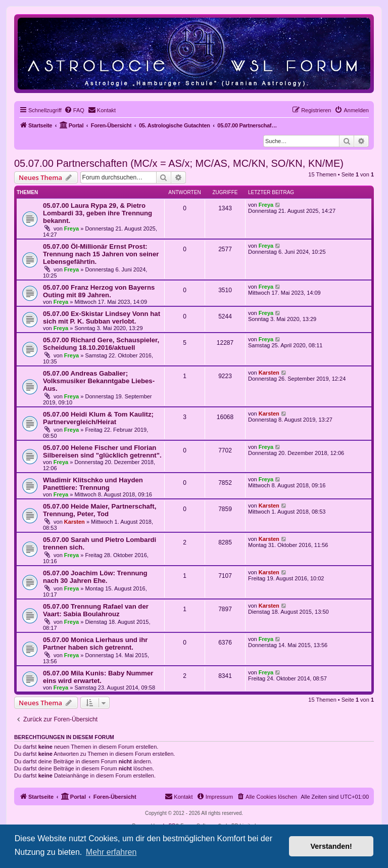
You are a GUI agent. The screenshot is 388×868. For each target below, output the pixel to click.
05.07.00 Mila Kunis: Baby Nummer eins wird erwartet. (98, 677)
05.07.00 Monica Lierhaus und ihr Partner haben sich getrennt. (95, 644)
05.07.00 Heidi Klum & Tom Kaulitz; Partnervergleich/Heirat (98, 418)
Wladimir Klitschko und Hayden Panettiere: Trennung (93, 484)
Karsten (269, 373)
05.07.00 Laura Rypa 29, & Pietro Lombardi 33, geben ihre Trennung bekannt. (98, 213)
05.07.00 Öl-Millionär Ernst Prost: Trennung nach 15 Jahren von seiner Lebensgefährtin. (101, 254)
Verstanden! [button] (331, 846)
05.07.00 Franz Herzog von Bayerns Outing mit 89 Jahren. (99, 291)
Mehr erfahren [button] (111, 852)
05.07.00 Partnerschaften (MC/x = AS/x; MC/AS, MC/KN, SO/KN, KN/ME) (179, 163)
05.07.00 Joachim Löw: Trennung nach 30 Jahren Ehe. (95, 577)
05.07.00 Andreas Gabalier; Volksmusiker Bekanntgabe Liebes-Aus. (99, 381)
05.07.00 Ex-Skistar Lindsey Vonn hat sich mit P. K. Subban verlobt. (102, 317)
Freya (71, 229)
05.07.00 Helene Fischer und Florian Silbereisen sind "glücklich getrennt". (102, 451)
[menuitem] (74, 110)
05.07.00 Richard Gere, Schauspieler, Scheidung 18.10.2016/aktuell (101, 344)
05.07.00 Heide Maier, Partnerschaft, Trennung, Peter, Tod (100, 510)
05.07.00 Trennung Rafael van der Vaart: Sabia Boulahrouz (96, 610)
